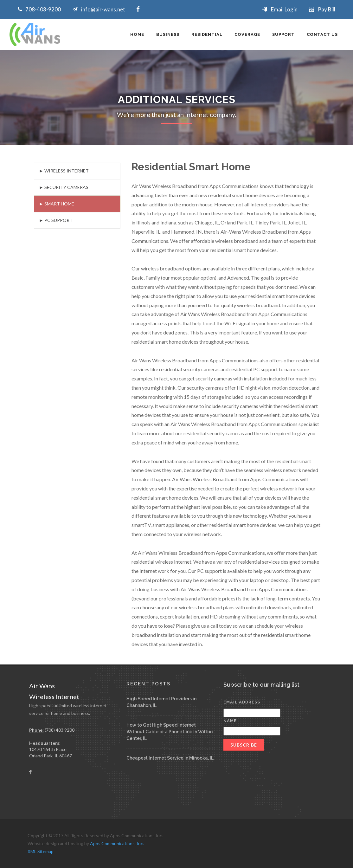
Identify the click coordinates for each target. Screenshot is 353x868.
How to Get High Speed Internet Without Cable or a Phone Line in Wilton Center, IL (170, 732)
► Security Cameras (64, 187)
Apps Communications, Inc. (117, 843)
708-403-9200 (43, 9)
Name (230, 721)
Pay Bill (327, 9)
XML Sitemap (41, 851)
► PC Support (56, 220)
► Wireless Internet (64, 171)
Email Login (284, 9)
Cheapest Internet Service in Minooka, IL (170, 758)
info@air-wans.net (103, 9)
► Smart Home (57, 204)
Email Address (242, 702)
